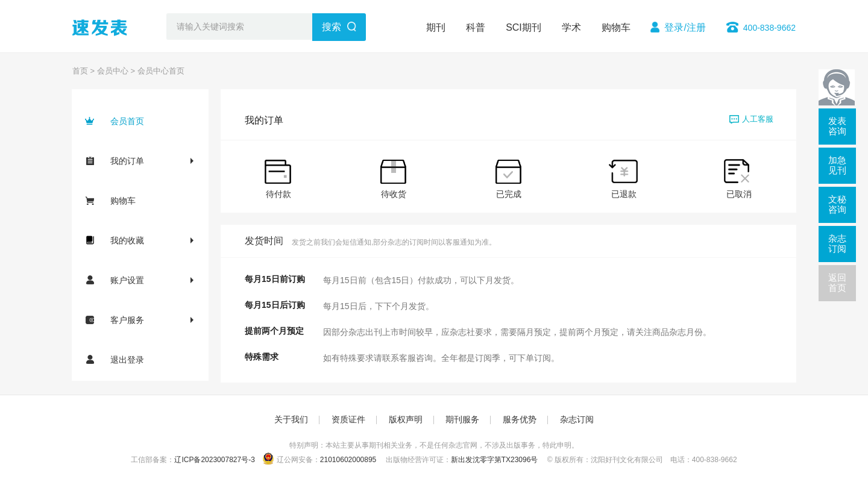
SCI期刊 (524, 27)
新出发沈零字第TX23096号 (495, 460)
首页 (80, 71)
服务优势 (520, 419)
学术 (571, 27)
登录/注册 (685, 27)
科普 (476, 27)
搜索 (332, 27)
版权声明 (406, 419)
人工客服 (751, 119)
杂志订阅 (577, 419)
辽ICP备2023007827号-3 (214, 460)
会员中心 (113, 71)
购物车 (616, 27)
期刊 (436, 27)
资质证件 (348, 419)
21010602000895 (348, 460)
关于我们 (291, 419)
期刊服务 (462, 419)
